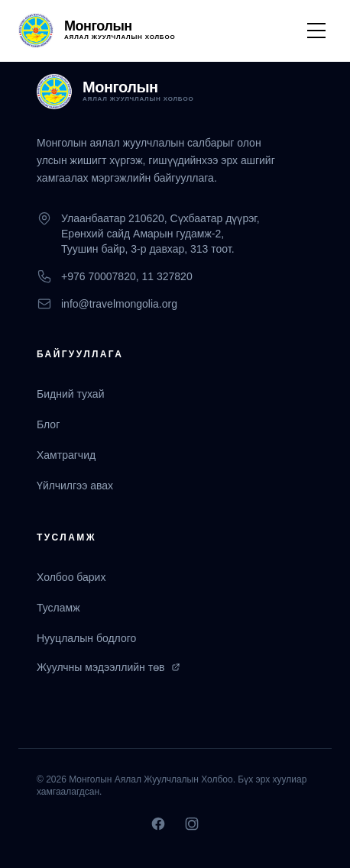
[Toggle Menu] (316, 31)
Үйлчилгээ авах (75, 486)
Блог (48, 424)
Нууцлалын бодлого (86, 638)
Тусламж (58, 608)
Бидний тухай (70, 394)
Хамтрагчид (66, 455)
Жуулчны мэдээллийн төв (109, 667)
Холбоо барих (71, 577)
